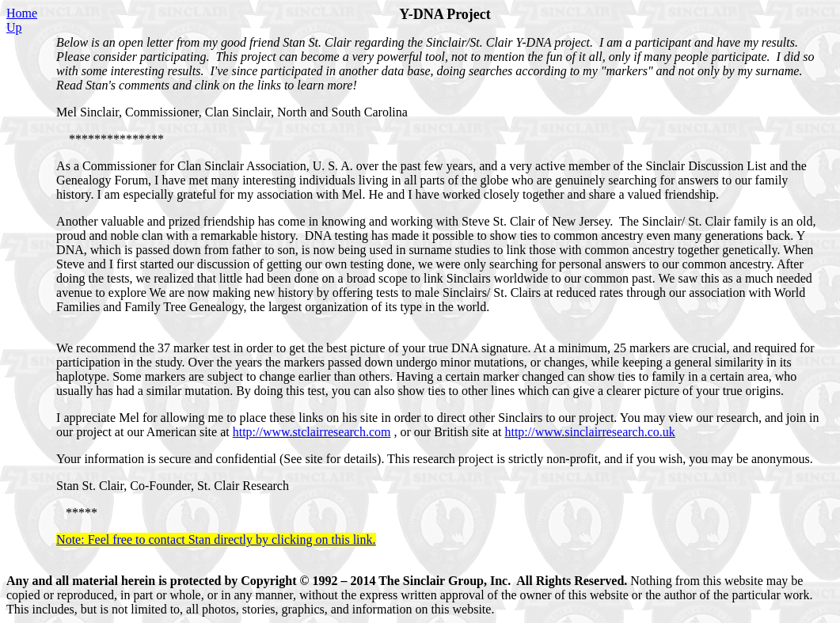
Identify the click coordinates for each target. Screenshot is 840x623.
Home (22, 13)
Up (14, 27)
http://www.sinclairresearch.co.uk (589, 432)
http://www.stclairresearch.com (312, 432)
